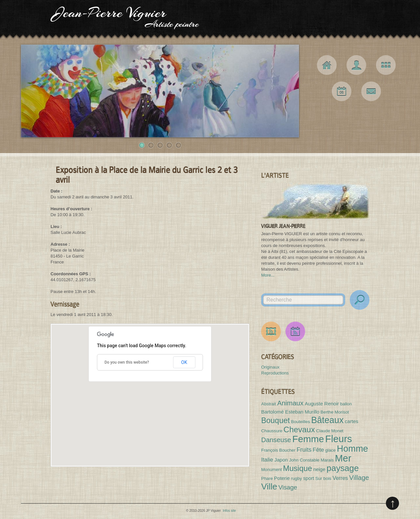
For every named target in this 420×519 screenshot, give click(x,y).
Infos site (229, 511)
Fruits (304, 450)
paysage (343, 468)
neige (319, 469)
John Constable (304, 460)
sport (309, 478)
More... (268, 275)
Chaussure (272, 431)
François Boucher (278, 450)
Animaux (290, 403)
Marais (327, 460)
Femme (308, 439)
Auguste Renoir (322, 404)
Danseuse (276, 440)
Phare (267, 478)
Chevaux (299, 429)
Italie (267, 460)
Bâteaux (327, 420)
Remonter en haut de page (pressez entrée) (392, 503)
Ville (269, 486)
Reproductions (275, 373)
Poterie (282, 478)
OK (184, 362)
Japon (281, 460)
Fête (318, 450)
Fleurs (338, 439)
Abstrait (269, 404)
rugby (296, 478)
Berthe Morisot (335, 412)
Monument (272, 470)
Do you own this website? (127, 362)
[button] (150, 389)
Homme (353, 449)
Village (359, 478)
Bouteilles (301, 422)
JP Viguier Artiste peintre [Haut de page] (210, 20)
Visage (288, 487)
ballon (346, 404)
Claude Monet (330, 431)
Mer (343, 458)
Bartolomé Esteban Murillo (290, 412)
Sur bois (323, 478)
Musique (298, 468)
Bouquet (275, 420)
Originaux (270, 367)
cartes (352, 421)
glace (330, 450)
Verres (340, 478)
